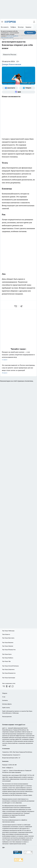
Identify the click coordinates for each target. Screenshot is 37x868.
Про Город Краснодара (9, 678)
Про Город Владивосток (9, 673)
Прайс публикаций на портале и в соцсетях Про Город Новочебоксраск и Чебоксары (17, 712)
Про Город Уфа (6, 661)
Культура (21, 27)
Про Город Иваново (8, 646)
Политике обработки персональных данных (10, 37)
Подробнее (12, 817)
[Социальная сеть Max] (18, 92)
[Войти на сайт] (34, 22)
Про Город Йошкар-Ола (9, 650)
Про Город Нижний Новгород (10, 666)
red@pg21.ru (10, 768)
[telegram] (22, 306)
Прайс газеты (6, 708)
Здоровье (28, 27)
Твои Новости (6, 634)
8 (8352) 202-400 (12, 765)
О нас (4, 697)
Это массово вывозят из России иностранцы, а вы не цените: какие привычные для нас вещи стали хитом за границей (18, 369)
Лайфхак (13, 27)
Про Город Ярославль (8, 638)
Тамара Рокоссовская (11, 64)
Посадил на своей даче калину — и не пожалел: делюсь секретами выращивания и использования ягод (18, 356)
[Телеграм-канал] (27, 88)
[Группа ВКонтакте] (10, 88)
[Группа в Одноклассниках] (7, 686)
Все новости (5, 27)
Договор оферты (7, 704)
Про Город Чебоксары (8, 631)
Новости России (10, 54)
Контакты (5, 700)
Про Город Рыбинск (8, 658)
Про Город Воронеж (8, 642)
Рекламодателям (7, 717)
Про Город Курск (7, 654)
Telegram (5, 693)
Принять (30, 33)
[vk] (16, 306)
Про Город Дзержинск (8, 669)
